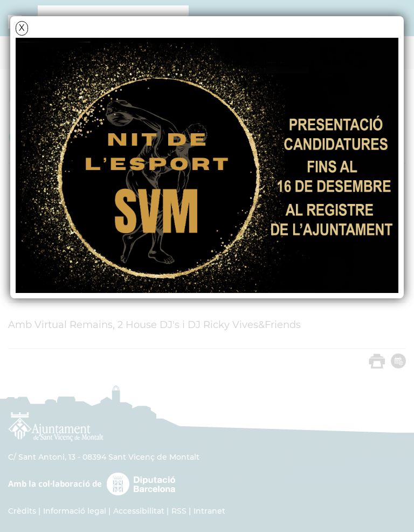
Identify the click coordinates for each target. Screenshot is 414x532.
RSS (179, 511)
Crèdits (22, 511)
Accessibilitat (139, 511)
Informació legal (75, 511)
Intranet (209, 511)
